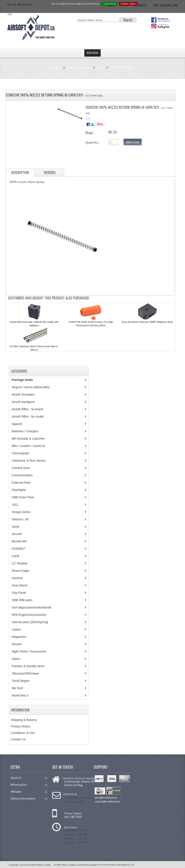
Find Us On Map (74, 785)
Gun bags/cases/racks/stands (31, 607)
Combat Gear (21, 468)
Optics (16, 659)
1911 (101, 67)
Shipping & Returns (24, 720)
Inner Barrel (20, 585)
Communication (22, 475)
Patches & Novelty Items (28, 666)
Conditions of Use (23, 733)
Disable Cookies (128, 4)
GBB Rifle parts (22, 600)
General (17, 578)
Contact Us (18, 739)
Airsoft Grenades (23, 394)
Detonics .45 (20, 519)
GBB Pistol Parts (79, 67)
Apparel (17, 424)
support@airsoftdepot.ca (107, 801)
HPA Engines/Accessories (29, 615)
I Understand (109, 4)
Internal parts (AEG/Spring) (30, 622)
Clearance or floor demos (29, 461)
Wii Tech (17, 688)
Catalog (56, 67)
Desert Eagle (20, 571)
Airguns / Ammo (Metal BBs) (31, 387)
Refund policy (29, 785)
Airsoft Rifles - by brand (27, 409)
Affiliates (29, 792)
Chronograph (20, 453)
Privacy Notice (20, 726)
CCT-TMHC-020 (121, 67)
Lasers (16, 629)
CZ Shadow (20, 563)
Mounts (17, 644)
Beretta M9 (19, 541)
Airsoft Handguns (23, 402)
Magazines (19, 637)
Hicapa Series (21, 512)
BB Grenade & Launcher (28, 439)
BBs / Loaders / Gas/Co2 (28, 446)
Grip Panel (19, 593)
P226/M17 (19, 549)
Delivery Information (29, 799)
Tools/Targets (20, 681)
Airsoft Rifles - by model (28, 417)
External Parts (21, 483)
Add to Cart (133, 142)
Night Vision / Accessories (29, 651)
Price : (90, 133)
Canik (16, 556)
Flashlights (19, 490)
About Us (29, 778)
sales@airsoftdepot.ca (106, 798)
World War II (20, 695)
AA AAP (17, 534)
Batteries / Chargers (25, 431)
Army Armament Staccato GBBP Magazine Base (147, 322)
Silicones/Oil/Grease (25, 673)
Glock (16, 527)
